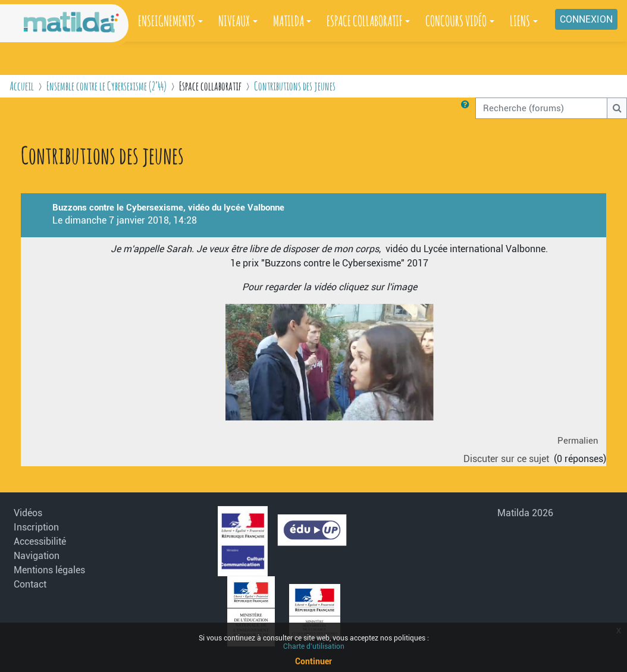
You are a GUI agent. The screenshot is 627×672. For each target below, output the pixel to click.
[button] (468, 108)
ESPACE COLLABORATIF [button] (364, 21)
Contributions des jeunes (295, 86)
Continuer (313, 661)
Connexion (586, 19)
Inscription (36, 527)
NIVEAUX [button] (234, 21)
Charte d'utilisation (314, 646)
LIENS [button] (520, 21)
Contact (30, 584)
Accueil (22, 86)
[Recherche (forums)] (541, 108)
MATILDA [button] (289, 21)
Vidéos (28, 513)
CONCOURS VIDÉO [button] (456, 21)
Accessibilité (40, 541)
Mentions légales (49, 570)
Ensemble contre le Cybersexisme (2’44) (106, 86)
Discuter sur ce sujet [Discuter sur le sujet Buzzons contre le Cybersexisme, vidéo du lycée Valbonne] (507, 459)
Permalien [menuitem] (578, 441)
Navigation (37, 556)
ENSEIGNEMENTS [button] (167, 21)
